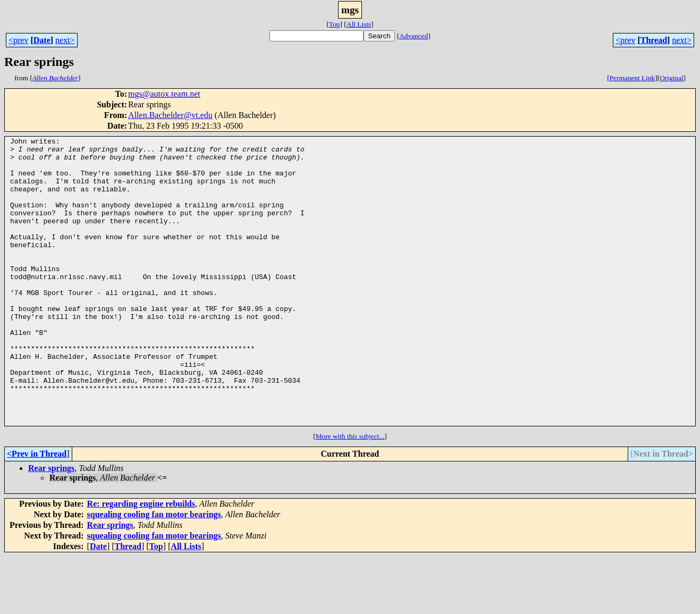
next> (65, 40)
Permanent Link (632, 78)
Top (335, 24)
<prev (18, 40)
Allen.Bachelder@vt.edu (170, 115)
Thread (654, 40)
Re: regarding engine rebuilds (141, 561)
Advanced (414, 36)
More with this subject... (350, 494)
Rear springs (51, 525)
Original (671, 78)
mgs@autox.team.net (164, 94)
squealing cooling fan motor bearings (154, 572)
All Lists (359, 24)
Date (42, 40)
